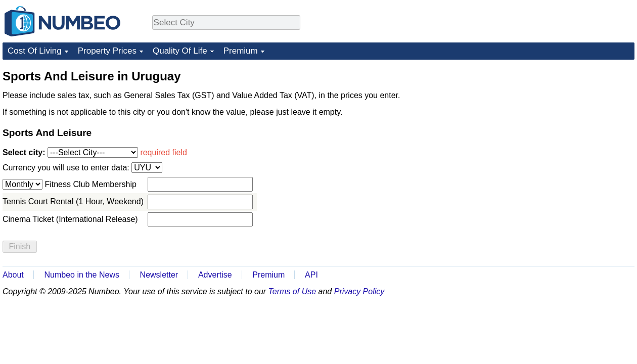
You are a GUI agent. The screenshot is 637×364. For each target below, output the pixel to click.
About (13, 275)
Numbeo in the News (82, 275)
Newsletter (159, 275)
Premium (241, 51)
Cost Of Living (35, 51)
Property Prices (107, 51)
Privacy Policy (359, 291)
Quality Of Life (180, 51)
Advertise (215, 275)
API (311, 275)
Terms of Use (292, 291)
